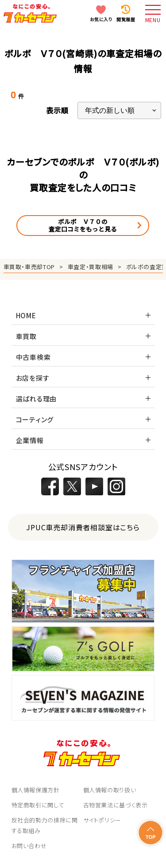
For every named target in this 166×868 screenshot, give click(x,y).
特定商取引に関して (38, 805)
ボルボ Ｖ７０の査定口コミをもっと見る (83, 225)
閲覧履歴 (126, 19)
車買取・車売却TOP (29, 267)
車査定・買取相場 (91, 267)
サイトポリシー (102, 820)
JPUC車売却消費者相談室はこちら (83, 527)
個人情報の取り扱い (110, 790)
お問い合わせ (29, 846)
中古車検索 (33, 357)
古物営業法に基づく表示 (116, 805)
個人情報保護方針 (36, 790)
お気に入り (101, 19)
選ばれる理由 (37, 399)
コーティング (35, 419)
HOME (26, 315)
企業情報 (30, 440)
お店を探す (33, 378)
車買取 (26, 336)
